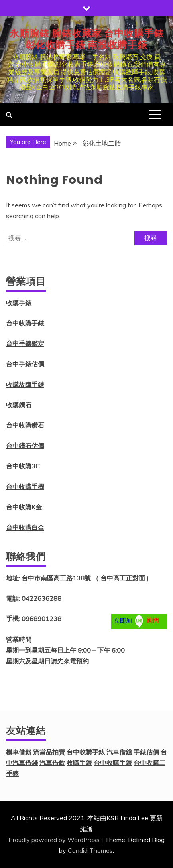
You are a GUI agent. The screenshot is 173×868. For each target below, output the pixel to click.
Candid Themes (90, 850)
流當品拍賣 (49, 752)
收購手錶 (19, 303)
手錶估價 (146, 752)
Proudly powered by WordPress (54, 840)
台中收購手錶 (25, 323)
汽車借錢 (119, 752)
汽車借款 (52, 763)
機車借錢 (19, 752)
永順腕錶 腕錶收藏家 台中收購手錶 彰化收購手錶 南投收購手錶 (87, 39)
